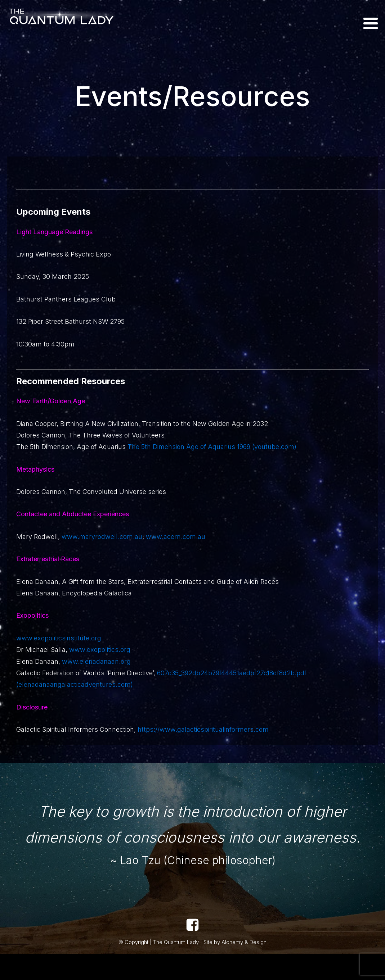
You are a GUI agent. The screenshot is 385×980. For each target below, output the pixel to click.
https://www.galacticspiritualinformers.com (203, 729)
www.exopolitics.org (100, 650)
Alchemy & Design (244, 942)
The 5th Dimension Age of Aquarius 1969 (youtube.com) (211, 447)
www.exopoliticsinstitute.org (59, 638)
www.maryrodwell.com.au (102, 537)
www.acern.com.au (175, 537)
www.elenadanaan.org (96, 661)
